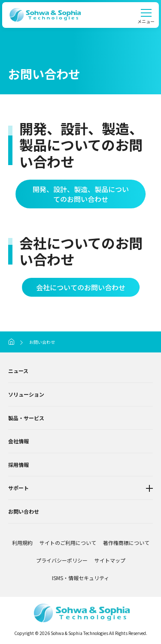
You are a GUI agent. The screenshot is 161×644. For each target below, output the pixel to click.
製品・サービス (26, 418)
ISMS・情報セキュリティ (80, 578)
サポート (18, 488)
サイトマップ (110, 560)
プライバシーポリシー (62, 560)
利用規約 (22, 543)
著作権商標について (126, 543)
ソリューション (26, 394)
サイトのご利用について (68, 543)
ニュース (18, 371)
